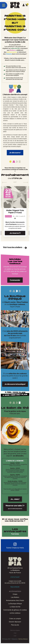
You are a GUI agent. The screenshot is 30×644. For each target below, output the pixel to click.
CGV (15, 636)
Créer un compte (15, 618)
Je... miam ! (15, 499)
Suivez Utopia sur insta (15, 546)
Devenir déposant (15, 622)
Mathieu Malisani (23, 639)
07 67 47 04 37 (15, 577)
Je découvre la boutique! (15, 384)
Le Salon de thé (15, 607)
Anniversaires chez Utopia (15, 600)
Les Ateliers (15, 597)
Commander (15, 280)
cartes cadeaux (15, 613)
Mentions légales (15, 630)
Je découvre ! (15, 153)
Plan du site (15, 625)
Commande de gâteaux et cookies (15, 610)
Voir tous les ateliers (15, 247)
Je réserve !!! (15, 233)
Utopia (15, 594)
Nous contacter (15, 587)
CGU (15, 633)
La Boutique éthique (15, 603)
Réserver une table (15, 507)
